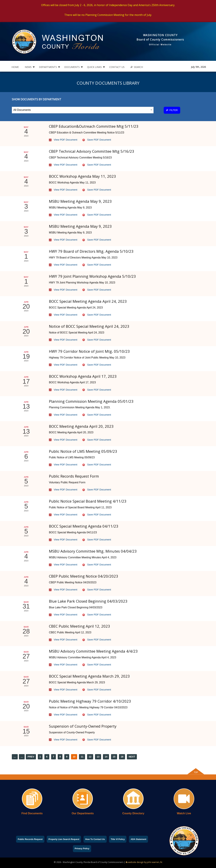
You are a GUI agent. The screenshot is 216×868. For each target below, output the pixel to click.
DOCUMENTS (72, 67)
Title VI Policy (118, 839)
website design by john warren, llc (144, 862)
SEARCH (137, 67)
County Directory (133, 813)
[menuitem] (15, 67)
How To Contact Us (95, 839)
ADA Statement (138, 839)
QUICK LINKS (94, 67)
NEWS (28, 67)
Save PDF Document (97, 140)
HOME (15, 67)
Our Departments (83, 813)
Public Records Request (30, 839)
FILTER (172, 110)
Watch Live (184, 813)
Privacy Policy (82, 848)
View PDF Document (63, 140)
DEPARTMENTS (48, 67)
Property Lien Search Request (64, 839)
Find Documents (32, 813)
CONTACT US (117, 67)
